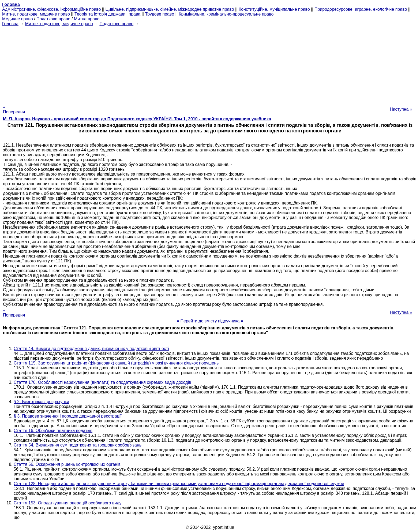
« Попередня (14, 109)
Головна (10, 24)
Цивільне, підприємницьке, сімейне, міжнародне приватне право (170, 9)
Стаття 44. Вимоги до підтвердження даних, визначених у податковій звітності (91, 349)
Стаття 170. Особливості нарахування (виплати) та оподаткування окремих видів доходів (102, 382)
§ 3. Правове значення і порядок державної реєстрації (68, 416)
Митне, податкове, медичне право (36, 14)
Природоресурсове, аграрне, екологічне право (361, 9)
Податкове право (53, 19)
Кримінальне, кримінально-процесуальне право (226, 14)
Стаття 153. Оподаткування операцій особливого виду (68, 503)
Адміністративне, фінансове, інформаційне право (51, 9)
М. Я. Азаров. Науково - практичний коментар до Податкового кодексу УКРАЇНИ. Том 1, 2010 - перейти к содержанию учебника (137, 119)
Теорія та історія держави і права (107, 14)
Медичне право (18, 19)
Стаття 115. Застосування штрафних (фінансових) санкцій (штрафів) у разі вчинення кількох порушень (116, 363)
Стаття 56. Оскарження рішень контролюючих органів (67, 464)
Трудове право (160, 14)
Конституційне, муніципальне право (274, 9)
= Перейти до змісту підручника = (210, 321)
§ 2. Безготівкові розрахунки (41, 402)
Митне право (87, 19)
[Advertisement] (210, 64)
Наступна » (401, 109)
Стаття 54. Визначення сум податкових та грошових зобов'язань (78, 445)
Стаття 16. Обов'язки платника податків (53, 431)
